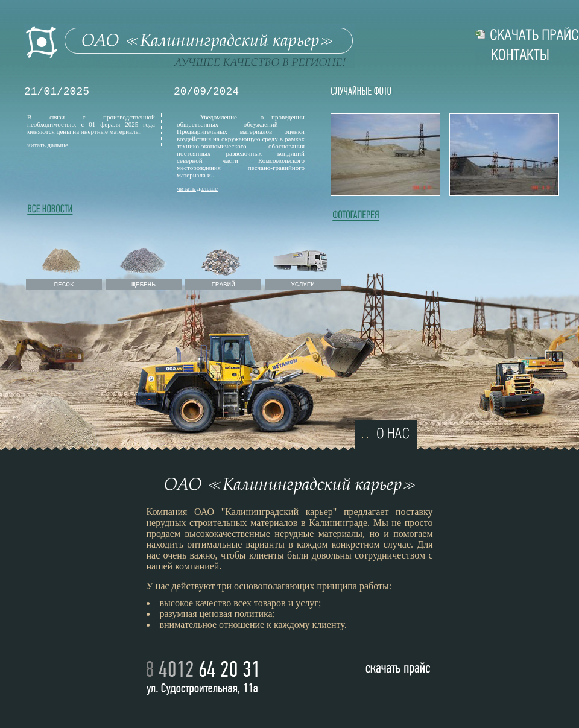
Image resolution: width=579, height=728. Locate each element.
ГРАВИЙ (223, 285)
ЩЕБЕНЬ (144, 285)
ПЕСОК (64, 285)
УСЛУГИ (303, 285)
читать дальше (48, 145)
